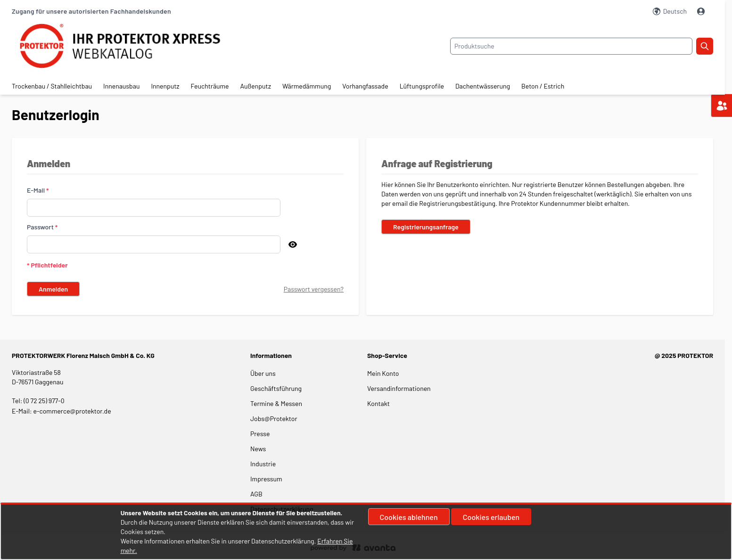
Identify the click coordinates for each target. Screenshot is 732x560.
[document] (366, 532)
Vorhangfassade (365, 86)
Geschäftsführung (276, 388)
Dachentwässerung (483, 86)
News (258, 449)
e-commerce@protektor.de (72, 411)
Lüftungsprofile (422, 86)
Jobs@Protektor (274, 418)
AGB (256, 494)
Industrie (263, 464)
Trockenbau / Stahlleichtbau (52, 86)
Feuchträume (210, 86)
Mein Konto (383, 373)
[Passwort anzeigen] (293, 244)
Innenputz (165, 86)
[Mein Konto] (702, 11)
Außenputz (256, 86)
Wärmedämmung (307, 86)
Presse (260, 434)
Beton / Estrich (543, 86)
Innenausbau (121, 86)
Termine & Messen (276, 403)
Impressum (266, 479)
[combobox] (571, 46)
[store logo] (129, 46)
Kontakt (378, 403)
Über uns (264, 373)
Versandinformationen (399, 388)
